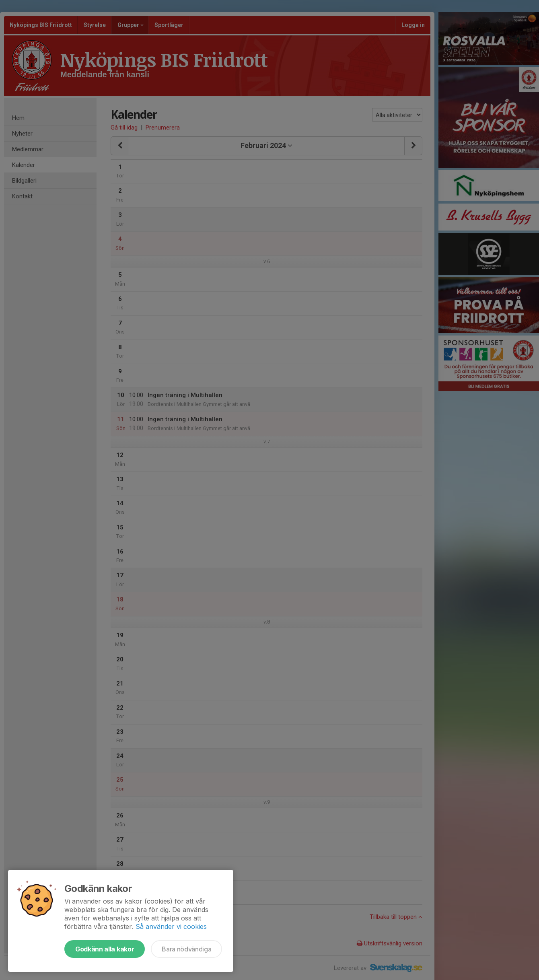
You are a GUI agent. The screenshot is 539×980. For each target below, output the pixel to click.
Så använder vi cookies (171, 926)
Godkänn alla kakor (105, 949)
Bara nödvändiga (186, 949)
